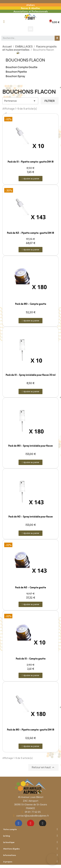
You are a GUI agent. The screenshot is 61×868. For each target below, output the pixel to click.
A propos (30, 862)
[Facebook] (19, 823)
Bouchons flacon (25, 60)
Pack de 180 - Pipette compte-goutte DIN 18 (31, 730)
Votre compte (30, 829)
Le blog (30, 836)
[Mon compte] (4, 22)
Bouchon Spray (15, 76)
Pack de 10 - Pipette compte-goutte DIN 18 (31, 162)
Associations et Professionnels (31, 11)
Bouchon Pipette (16, 72)
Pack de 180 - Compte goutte (31, 304)
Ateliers (31, 5)
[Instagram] (43, 823)
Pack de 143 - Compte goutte (30, 587)
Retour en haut (43, 768)
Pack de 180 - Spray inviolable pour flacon (30, 446)
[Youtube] (31, 823)
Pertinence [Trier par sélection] (20, 101)
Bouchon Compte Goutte (22, 67)
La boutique (30, 842)
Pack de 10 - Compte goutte (31, 659)
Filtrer (50, 101)
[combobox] (27, 38)
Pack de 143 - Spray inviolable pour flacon (31, 517)
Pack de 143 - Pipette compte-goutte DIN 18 (30, 233)
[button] (55, 22)
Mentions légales (30, 849)
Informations (30, 855)
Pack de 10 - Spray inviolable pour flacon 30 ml (31, 375)
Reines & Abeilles (30, 8)
